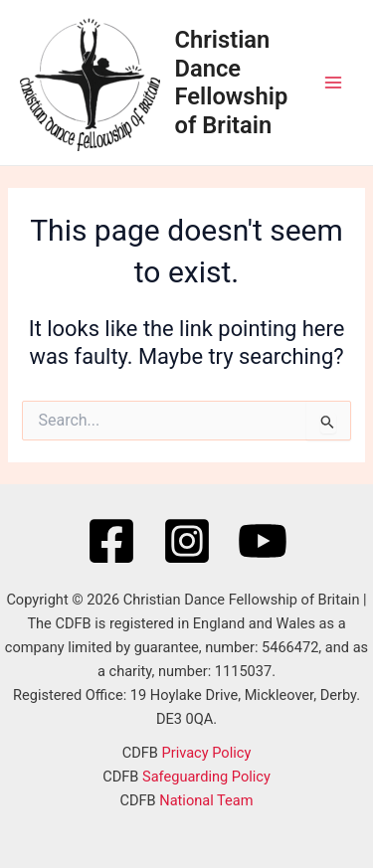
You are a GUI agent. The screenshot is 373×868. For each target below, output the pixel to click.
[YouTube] (263, 541)
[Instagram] (187, 541)
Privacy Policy (207, 753)
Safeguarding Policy (206, 777)
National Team (206, 800)
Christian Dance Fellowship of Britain (232, 82)
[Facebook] (111, 541)
